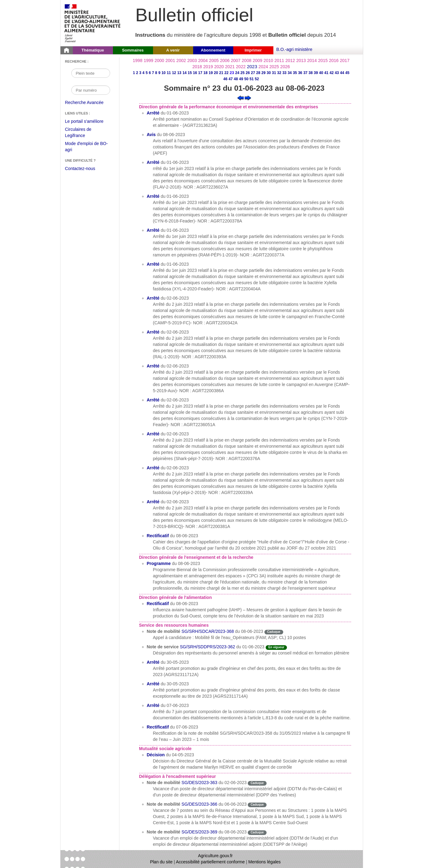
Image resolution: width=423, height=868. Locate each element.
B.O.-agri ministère (294, 49)
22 (226, 73)
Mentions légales (265, 862)
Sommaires (133, 50)
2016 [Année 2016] (334, 60)
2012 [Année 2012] (290, 60)
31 (274, 73)
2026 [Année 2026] (285, 67)
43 (337, 73)
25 (242, 73)
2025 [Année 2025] (274, 67)
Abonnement (213, 50)
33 (284, 73)
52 (257, 79)
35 (295, 73)
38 (311, 73)
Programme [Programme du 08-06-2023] (159, 563)
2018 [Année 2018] (197, 67)
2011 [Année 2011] (279, 60)
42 (332, 73)
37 (305, 73)
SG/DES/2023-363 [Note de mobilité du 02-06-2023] (199, 783)
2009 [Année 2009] (257, 60)
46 (225, 79)
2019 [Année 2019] (208, 67)
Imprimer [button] (253, 50)
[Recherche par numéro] (91, 90)
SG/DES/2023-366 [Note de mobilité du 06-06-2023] (199, 804)
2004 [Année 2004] (203, 60)
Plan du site (161, 862)
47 (231, 79)
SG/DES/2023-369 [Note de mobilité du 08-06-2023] (199, 832)
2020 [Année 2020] (219, 67)
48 (236, 79)
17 (200, 73)
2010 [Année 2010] (268, 60)
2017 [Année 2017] (345, 60)
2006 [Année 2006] (225, 60)
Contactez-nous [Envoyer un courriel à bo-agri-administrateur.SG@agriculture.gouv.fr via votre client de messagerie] (80, 168)
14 (184, 73)
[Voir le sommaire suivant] (248, 98)
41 (326, 73)
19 (211, 73)
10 (163, 73)
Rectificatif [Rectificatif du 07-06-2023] (158, 727)
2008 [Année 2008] (247, 60)
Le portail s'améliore (89, 122)
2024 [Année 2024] (263, 67)
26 (248, 73)
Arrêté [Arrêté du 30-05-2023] (153, 662)
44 (342, 73)
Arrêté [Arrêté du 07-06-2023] (153, 705)
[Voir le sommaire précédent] (241, 98)
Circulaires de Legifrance (83, 133)
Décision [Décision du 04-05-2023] (156, 755)
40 (321, 73)
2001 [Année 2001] (170, 60)
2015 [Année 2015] (323, 60)
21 (221, 73)
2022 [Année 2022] (241, 67)
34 (290, 73)
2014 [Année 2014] (312, 60)
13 (179, 73)
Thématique (93, 50)
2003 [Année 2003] (192, 60)
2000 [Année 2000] (159, 60)
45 (347, 73)
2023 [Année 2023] (252, 66)
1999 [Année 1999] (149, 60)
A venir (173, 50)
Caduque (274, 632)
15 (190, 73)
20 (216, 73)
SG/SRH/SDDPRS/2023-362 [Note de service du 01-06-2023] (207, 647)
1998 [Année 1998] (137, 60)
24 (237, 73)
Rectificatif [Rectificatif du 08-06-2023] (158, 536)
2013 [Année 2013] (301, 60)
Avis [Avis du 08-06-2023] (151, 135)
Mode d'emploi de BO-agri (87, 147)
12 (174, 73)
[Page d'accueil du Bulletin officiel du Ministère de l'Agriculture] (67, 50)
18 (205, 73)
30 (269, 73)
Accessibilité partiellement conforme (210, 862)
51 (252, 79)
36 (300, 73)
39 (316, 73)
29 (263, 73)
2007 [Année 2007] (236, 60)
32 (279, 73)
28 (258, 73)
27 (253, 73)
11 (169, 73)
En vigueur (276, 647)
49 (241, 79)
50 (246, 79)
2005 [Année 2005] (214, 60)
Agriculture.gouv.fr (216, 856)
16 (195, 73)
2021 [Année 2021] (230, 67)
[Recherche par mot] (91, 73)
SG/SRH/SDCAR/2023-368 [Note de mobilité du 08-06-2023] (208, 631)
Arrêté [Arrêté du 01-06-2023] (153, 113)
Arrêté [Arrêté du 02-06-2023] (153, 298)
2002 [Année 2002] (181, 60)
